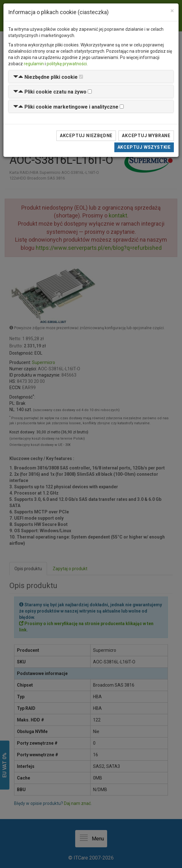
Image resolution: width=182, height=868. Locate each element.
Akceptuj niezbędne (86, 136)
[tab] (91, 77)
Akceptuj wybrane (146, 136)
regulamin (34, 64)
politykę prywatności (67, 64)
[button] (45, 77)
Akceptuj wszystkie (144, 147)
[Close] (172, 11)
